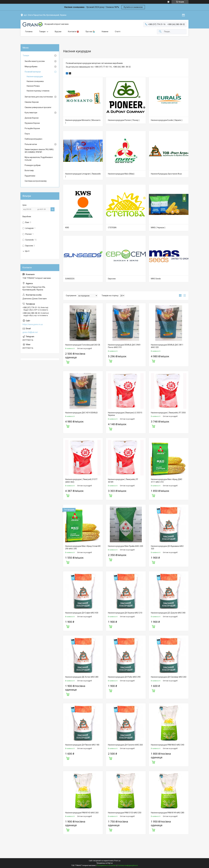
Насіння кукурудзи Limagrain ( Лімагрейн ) (83, 175)
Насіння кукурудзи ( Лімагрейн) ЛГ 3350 (168, 413)
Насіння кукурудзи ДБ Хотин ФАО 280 (82, 677)
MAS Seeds (156, 279)
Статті (118, 32)
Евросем (112, 279)
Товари (42, 32)
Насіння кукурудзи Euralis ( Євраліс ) (167, 120)
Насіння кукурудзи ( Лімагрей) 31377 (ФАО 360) (81, 481)
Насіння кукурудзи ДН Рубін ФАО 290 (124, 677)
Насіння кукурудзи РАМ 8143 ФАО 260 (82, 813)
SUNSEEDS (70, 279)
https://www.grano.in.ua (33, 324)
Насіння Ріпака (33, 86)
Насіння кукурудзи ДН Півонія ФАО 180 (82, 745)
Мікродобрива (31, 67)
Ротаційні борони (32, 128)
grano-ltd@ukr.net (30, 332)
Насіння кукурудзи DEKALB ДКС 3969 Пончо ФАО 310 (124, 346)
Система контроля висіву (36, 181)
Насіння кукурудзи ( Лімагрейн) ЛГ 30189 (123, 481)
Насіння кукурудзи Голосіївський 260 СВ (83, 345)
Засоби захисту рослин (35, 61)
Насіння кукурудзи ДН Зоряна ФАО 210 (125, 613)
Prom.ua (117, 861)
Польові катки (31, 144)
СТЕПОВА (112, 228)
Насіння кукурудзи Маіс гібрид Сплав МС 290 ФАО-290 (83, 547)
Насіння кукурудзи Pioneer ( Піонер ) (124, 120)
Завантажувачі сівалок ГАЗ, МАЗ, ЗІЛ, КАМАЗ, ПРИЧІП (39, 151)
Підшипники (30, 176)
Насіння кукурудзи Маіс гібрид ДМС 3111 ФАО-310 (167, 481)
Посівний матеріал (33, 72)
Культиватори (31, 113)
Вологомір (29, 170)
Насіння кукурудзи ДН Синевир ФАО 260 (169, 677)
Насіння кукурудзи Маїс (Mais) (121, 174)
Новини (105, 32)
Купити (68, 362)
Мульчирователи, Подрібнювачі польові (39, 159)
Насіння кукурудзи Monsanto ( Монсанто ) (83, 121)
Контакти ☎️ (73, 32)
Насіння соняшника (35, 81)
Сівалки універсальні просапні (38, 107)
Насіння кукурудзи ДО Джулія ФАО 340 (168, 613)
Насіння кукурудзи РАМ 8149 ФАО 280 (168, 813)
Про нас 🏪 (90, 32)
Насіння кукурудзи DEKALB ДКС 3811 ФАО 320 (167, 346)
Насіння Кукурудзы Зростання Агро (166, 174)
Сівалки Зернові (32, 102)
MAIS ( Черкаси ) (158, 228)
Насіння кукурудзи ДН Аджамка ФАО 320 (167, 547)
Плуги (27, 134)
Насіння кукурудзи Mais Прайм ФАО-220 (125, 546)
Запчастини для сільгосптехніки (39, 97)
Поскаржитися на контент (106, 865)
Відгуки (58, 32)
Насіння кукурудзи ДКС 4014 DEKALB (81, 413)
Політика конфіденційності (128, 865)
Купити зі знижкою (133, 7)
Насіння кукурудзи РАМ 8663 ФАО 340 (168, 745)
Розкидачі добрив (33, 165)
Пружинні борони (32, 123)
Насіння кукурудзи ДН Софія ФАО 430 (82, 613)
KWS (67, 228)
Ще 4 (27, 251)
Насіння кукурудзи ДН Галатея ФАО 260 (125, 745)
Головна (29, 32)
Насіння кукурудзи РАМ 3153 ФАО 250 (125, 813)
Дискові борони (32, 118)
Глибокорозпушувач (33, 139)
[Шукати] (160, 32)
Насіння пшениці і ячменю (38, 91)
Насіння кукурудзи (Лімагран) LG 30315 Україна (125, 414)
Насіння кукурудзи (35, 77)
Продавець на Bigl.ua (105, 863)
